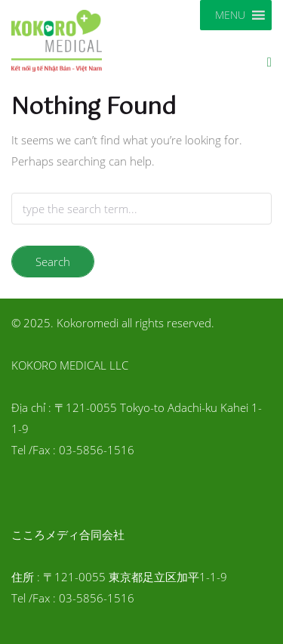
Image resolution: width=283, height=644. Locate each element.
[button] (230, 15)
